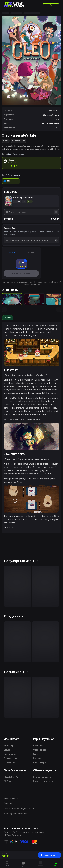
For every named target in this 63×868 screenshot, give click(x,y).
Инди (6, 141)
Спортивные (40, 750)
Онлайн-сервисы (15, 770)
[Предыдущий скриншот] (4, 310)
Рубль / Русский (51, 5)
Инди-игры (9, 746)
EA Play (7, 781)
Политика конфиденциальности (19, 808)
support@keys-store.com (16, 814)
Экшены (8, 750)
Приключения (19, 141)
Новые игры (16, 672)
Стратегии (9, 762)
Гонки (36, 754)
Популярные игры (21, 561)
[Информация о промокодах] (56, 212)
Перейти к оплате (49, 855)
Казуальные (10, 754)
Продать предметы (43, 781)
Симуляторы (10, 758)
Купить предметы (42, 777)
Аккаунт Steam (11, 228)
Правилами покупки (42, 282)
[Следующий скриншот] (59, 310)
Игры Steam (12, 739)
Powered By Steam (13, 832)
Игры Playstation (44, 739)
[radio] (31, 163)
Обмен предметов (45, 770)
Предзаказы (16, 616)
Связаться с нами (12, 798)
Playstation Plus (12, 777)
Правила (8, 803)
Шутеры (37, 758)
